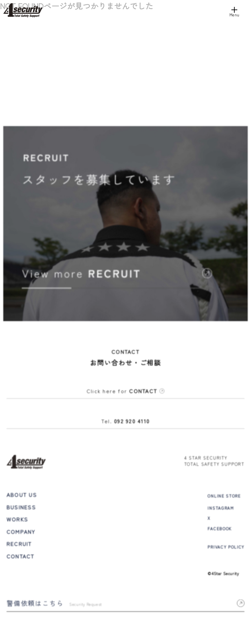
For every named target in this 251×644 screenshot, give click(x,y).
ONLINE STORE (224, 497)
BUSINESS (21, 508)
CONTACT (21, 557)
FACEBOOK (219, 529)
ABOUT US (22, 495)
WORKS (17, 520)
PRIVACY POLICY (226, 547)
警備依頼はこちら (125, 604)
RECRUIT (19, 545)
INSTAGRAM (221, 509)
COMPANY (21, 532)
